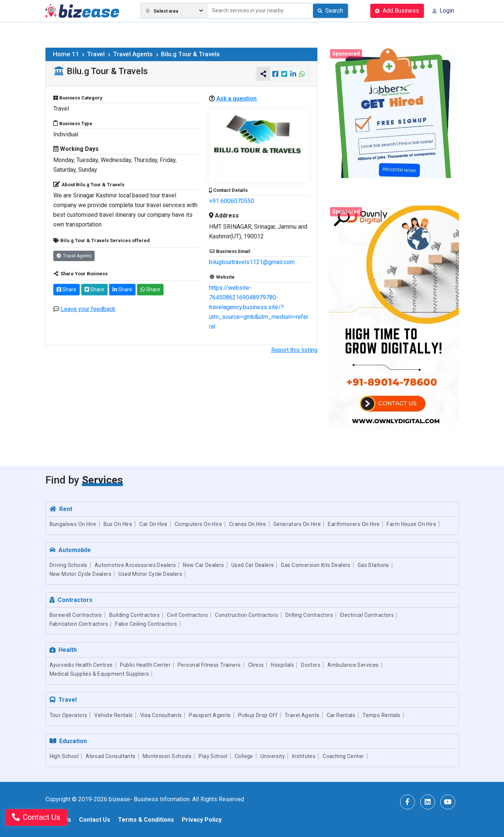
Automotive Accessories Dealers (135, 565)
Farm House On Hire (411, 524)
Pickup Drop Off (258, 715)
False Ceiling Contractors (146, 624)
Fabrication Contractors (79, 624)
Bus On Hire (118, 524)
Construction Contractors (246, 615)
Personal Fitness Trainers (209, 665)
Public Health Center (145, 665)
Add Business (397, 11)
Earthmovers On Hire (354, 524)
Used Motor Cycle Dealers (150, 574)
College (244, 756)
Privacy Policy (202, 820)
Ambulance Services (353, 665)
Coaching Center (343, 756)
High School (64, 756)
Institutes (304, 756)
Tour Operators (69, 715)
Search (330, 11)
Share (66, 289)
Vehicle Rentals (113, 715)
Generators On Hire (297, 524)
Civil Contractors (187, 615)
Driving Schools (69, 565)
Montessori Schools (167, 756)
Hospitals (282, 665)
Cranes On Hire (248, 524)
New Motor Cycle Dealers (81, 574)
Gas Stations (373, 565)
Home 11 (69, 54)
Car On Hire (153, 524)
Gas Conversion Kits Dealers (316, 565)
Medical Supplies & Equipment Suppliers (99, 674)
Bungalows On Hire (73, 524)
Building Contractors (134, 615)
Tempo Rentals (381, 715)
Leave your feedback (88, 309)
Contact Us (95, 820)
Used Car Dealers (253, 565)
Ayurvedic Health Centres (81, 665)
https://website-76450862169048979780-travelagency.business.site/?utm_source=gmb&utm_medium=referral (259, 307)
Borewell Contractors (76, 615)
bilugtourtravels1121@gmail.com (252, 262)
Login (443, 11)
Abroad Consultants (111, 756)
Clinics (256, 665)
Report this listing (294, 350)
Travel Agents (136, 54)
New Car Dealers (203, 565)
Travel (99, 54)
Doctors (311, 665)
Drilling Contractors (309, 615)
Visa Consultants (161, 715)
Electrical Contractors (367, 615)
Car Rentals (341, 715)
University (273, 756)
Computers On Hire (198, 524)
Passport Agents (210, 715)
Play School (213, 756)
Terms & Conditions (146, 820)
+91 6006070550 (232, 201)
